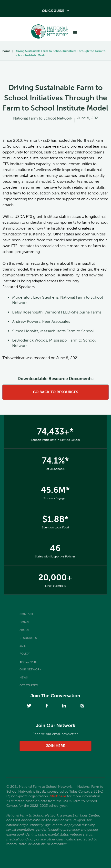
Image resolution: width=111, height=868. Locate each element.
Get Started (29, 685)
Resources (28, 638)
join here (55, 746)
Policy (25, 654)
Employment (29, 662)
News (24, 677)
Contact (26, 614)
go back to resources (55, 392)
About (25, 630)
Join (23, 646)
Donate (25, 622)
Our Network (30, 669)
